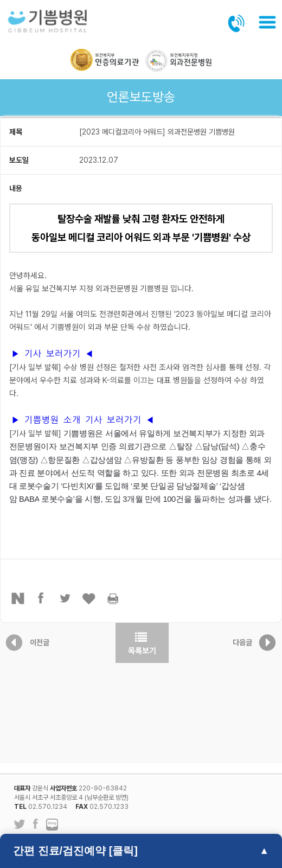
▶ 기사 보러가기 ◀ (53, 354)
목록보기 (142, 643)
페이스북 (42, 598)
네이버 (18, 598)
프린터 (113, 598)
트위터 (66, 598)
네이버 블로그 (52, 825)
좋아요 (89, 598)
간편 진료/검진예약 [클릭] (75, 851)
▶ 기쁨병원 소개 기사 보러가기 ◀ (83, 420)
